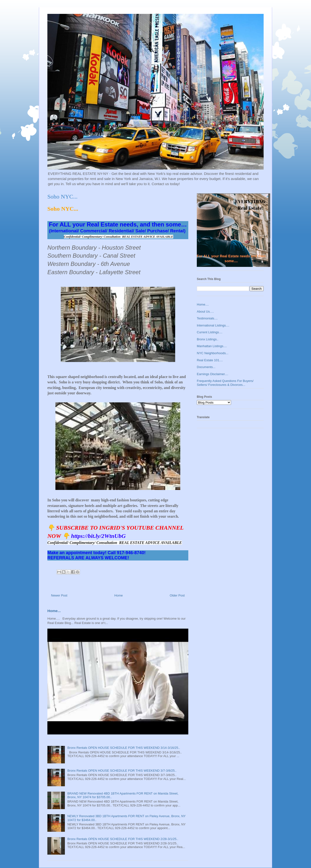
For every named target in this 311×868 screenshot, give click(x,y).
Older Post (177, 595)
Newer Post (59, 595)
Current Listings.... (210, 332)
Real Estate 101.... (210, 360)
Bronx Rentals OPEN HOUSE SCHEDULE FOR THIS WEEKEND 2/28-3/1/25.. (123, 839)
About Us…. (205, 312)
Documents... (206, 367)
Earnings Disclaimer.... (212, 374)
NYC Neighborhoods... (213, 353)
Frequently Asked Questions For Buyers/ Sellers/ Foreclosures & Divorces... (225, 383)
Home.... (203, 304)
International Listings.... (213, 325)
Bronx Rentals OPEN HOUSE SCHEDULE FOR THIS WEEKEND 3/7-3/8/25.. (122, 771)
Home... (54, 611)
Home (119, 595)
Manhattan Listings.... (212, 346)
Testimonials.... (207, 318)
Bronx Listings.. (208, 339)
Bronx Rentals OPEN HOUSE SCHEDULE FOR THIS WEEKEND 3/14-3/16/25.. (124, 748)
